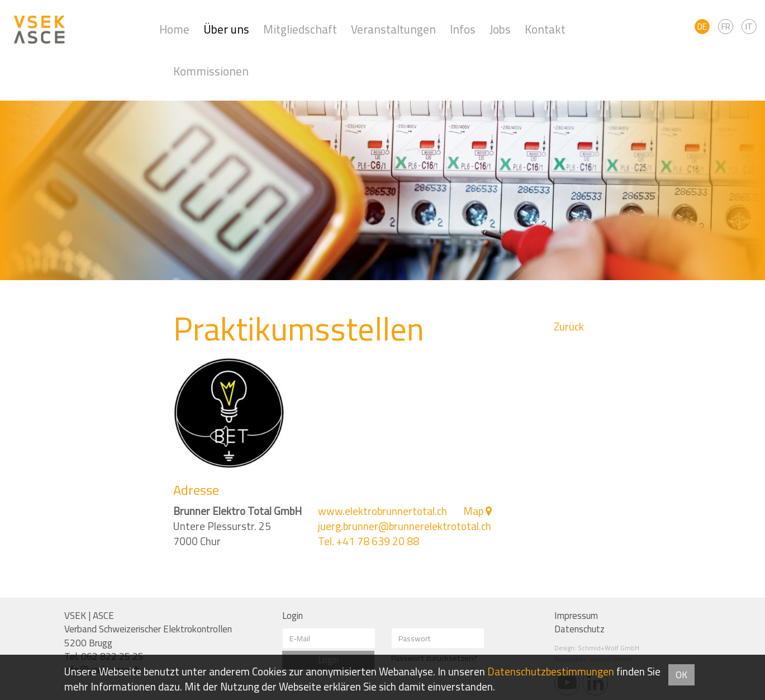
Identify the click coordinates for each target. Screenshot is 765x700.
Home (174, 29)
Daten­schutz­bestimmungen (551, 671)
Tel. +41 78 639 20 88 (369, 541)
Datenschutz (579, 629)
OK (681, 675)
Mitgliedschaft (300, 29)
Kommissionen (211, 71)
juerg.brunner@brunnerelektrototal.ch (405, 526)
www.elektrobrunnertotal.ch (382, 511)
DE (702, 27)
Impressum (576, 616)
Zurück (569, 327)
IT (749, 27)
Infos (463, 29)
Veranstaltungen (393, 29)
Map (473, 511)
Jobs (500, 29)
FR (726, 27)
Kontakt (545, 29)
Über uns (226, 29)
